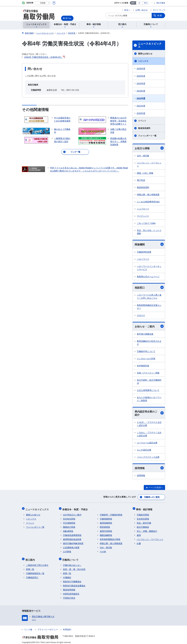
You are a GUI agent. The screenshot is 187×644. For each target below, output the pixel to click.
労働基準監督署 (144, 252)
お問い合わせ (142, 10)
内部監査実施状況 (71, 592)
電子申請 (141, 180)
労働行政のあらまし (72, 563)
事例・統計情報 (145, 509)
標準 (133, 3)
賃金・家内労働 (144, 522)
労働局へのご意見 (152, 498)
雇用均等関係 (106, 530)
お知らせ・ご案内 (149, 327)
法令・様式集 (143, 156)
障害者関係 (105, 526)
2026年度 (141, 69)
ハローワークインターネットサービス (149, 268)
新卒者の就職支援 (145, 335)
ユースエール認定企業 (147, 443)
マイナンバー (143, 216)
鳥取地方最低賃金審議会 (74, 583)
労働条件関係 (143, 514)
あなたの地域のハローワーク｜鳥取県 (149, 400)
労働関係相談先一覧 (35, 571)
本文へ (127, 10)
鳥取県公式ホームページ (148, 277)
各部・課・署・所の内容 (74, 567)
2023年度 (141, 91)
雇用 (139, 534)
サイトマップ (159, 10)
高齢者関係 (68, 530)
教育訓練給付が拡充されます (149, 343)
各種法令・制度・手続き (76, 509)
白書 (139, 543)
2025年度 (141, 76)
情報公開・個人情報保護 (148, 195)
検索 (160, 15)
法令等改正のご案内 (72, 514)
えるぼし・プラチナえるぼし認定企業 (149, 425)
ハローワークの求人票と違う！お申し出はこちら (149, 297)
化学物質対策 (143, 366)
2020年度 (141, 113)
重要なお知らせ (145, 54)
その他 (103, 551)
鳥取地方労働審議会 (72, 579)
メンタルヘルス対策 (146, 359)
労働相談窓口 (32, 575)
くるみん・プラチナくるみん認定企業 (149, 435)
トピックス (143, 61)
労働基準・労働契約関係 (111, 514)
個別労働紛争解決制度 (73, 543)
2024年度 (141, 83)
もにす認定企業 (144, 451)
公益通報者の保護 (71, 547)
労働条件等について (146, 352)
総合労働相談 (143, 526)
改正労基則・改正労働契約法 (149, 382)
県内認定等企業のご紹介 (149, 414)
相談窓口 (149, 288)
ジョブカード (143, 209)
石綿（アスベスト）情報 (148, 373)
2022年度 (141, 98)
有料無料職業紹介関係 (110, 538)
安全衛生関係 (69, 518)
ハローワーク (143, 259)
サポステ (141, 316)
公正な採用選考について (148, 391)
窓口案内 (31, 558)
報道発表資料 (144, 128)
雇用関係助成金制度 (72, 538)
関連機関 (149, 245)
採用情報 (149, 469)
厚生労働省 (161, 3)
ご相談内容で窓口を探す (37, 563)
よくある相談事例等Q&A (148, 202)
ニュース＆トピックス (150, 45)
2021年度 (141, 106)
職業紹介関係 (69, 526)
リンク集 (28, 627)
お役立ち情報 (149, 148)
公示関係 (67, 551)
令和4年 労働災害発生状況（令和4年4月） (43, 57)
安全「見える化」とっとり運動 (149, 232)
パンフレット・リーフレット (149, 165)
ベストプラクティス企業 (148, 458)
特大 (146, 3)
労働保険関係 (106, 518)
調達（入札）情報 (145, 173)
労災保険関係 (69, 522)
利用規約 (67, 627)
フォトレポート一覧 (147, 136)
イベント (142, 121)
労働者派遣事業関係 (72, 534)
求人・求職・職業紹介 (147, 530)
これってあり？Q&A (146, 223)
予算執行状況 (69, 596)
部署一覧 (30, 567)
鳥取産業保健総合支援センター (149, 307)
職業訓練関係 (106, 534)
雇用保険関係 (106, 522)
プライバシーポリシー (48, 627)
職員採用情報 (69, 588)
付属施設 (67, 575)
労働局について (71, 558)
